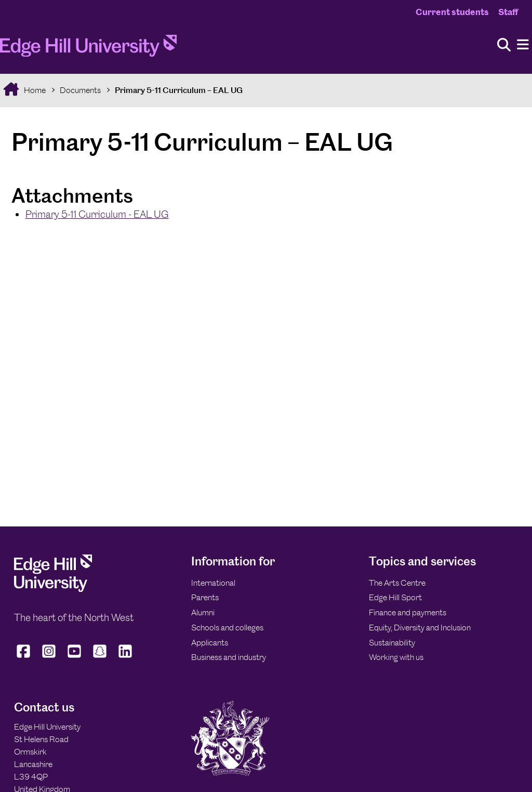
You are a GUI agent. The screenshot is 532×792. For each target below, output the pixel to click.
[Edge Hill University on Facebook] (25, 658)
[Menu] (523, 45)
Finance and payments (408, 612)
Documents (80, 90)
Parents (205, 597)
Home (34, 90)
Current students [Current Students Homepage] (452, 12)
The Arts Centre (397, 583)
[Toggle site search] (504, 45)
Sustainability (392, 643)
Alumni (203, 612)
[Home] (88, 49)
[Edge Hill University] (53, 589)
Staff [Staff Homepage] (508, 12)
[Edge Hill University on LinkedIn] (125, 658)
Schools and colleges (227, 628)
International (213, 583)
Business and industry (229, 657)
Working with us (396, 657)
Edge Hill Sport (395, 597)
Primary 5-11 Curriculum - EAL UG (97, 214)
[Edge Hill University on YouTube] (75, 658)
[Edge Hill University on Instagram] (49, 658)
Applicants (210, 643)
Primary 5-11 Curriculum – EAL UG (179, 90)
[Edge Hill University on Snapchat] (100, 658)
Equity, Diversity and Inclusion (420, 628)
